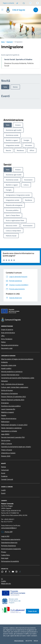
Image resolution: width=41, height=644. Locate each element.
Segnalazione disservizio (9, 542)
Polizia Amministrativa (9, 418)
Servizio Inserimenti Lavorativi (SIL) (13, 437)
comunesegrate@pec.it (9, 528)
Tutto (5, 87)
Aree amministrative (8, 333)
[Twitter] (9, 572)
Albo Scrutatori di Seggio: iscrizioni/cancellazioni (17, 359)
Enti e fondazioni (7, 339)
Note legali (5, 558)
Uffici (3, 336)
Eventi (3, 493)
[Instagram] (16, 572)
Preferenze (19, 641)
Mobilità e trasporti (8, 412)
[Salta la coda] (17, 3)
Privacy (4, 552)
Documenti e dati (7, 348)
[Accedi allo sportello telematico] (30, 3)
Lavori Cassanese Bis (8, 409)
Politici (3, 342)
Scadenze (4, 476)
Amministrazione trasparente (11, 549)
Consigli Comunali (7, 479)
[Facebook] (6, 572)
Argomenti (10, 42)
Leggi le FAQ (5, 536)
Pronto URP (7, 532)
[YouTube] (13, 572)
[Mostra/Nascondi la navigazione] (2, 10)
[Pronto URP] (24, 3)
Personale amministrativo (10, 345)
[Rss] (20, 572)
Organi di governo (7, 329)
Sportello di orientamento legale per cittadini (16, 447)
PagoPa (4, 415)
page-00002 (5, 434)
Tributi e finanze (7, 450)
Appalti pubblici (6, 368)
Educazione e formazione (9, 393)
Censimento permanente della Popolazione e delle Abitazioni (18, 379)
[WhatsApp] (2, 572)
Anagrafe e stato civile (9, 365)
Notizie (15, 87)
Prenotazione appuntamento (11, 539)
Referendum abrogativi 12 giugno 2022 (14, 425)
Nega (36, 641)
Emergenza (5, 403)
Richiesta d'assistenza (8, 546)
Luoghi (3, 490)
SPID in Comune (7, 444)
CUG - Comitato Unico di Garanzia (12, 384)
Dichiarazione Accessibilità (10, 561)
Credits (4, 581)
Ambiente (4, 362)
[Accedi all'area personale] (37, 3)
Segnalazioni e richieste (9, 431)
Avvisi (3, 473)
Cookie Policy (6, 555)
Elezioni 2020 (6, 456)
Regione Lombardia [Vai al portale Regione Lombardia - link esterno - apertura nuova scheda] (8, 3)
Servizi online (6, 440)
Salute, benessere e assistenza (11, 428)
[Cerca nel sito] (36, 10)
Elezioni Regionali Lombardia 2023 (13, 400)
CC (2, 579)
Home (3, 42)
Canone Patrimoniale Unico (10, 375)
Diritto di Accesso (7, 390)
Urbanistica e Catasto (8, 453)
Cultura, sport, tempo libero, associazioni (15, 387)
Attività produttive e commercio (12, 372)
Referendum (5, 422)
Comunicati (5, 470)
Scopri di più (32, 611)
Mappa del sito (6, 583)
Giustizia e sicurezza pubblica (11, 406)
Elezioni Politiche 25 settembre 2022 (14, 397)
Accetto (29, 641)
